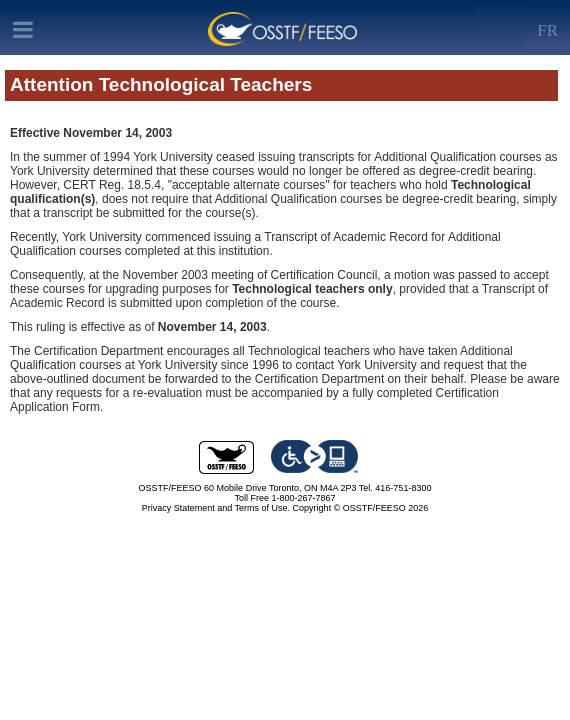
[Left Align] (547, 26)
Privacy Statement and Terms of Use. (216, 508)
